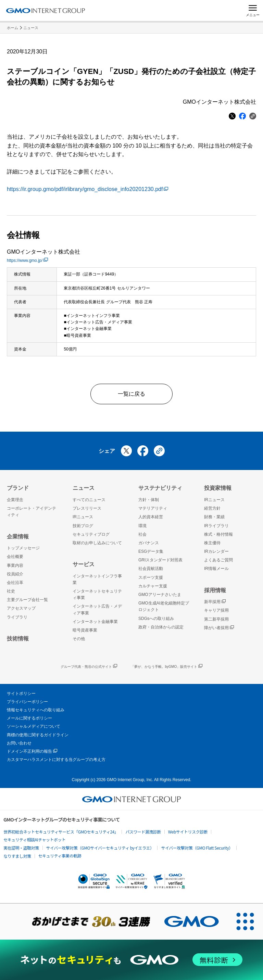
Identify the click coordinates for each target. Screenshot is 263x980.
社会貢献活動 (151, 569)
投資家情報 (218, 488)
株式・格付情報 (218, 534)
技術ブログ (83, 526)
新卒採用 (215, 602)
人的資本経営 (151, 517)
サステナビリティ (160, 488)
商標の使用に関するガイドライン (38, 735)
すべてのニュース (89, 500)
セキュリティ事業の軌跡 (60, 856)
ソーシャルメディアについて (34, 726)
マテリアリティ (153, 508)
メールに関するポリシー (29, 718)
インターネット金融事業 (95, 622)
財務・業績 (214, 517)
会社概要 (15, 557)
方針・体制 (149, 500)
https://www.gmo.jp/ (27, 260)
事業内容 (15, 565)
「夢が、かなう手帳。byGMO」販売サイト (167, 667)
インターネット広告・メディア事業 (97, 609)
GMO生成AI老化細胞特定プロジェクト (164, 606)
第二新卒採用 (216, 619)
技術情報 (18, 639)
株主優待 (212, 543)
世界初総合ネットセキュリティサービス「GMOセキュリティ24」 (61, 832)
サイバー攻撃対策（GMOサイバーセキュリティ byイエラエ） (100, 848)
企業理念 (15, 500)
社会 (142, 534)
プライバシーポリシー (27, 702)
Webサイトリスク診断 (188, 832)
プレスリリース (87, 508)
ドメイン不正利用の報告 (32, 752)
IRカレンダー (216, 551)
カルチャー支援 (153, 586)
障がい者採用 (219, 628)
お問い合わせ (19, 743)
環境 (142, 526)
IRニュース (83, 517)
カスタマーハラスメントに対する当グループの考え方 (56, 760)
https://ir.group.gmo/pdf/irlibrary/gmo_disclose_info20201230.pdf (87, 189)
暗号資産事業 (85, 630)
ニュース (31, 28)
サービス (84, 564)
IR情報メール (216, 569)
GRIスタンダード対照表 (160, 560)
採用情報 (215, 590)
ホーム (12, 28)
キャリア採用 (216, 610)
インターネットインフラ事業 (97, 579)
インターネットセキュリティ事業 (97, 594)
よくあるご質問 (218, 560)
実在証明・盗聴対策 (21, 848)
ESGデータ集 (151, 551)
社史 (11, 591)
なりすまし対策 (17, 856)
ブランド (18, 488)
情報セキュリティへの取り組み (36, 710)
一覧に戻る (131, 394)
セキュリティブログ (91, 534)
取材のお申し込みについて (97, 543)
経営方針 (212, 508)
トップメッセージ (23, 548)
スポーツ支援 (151, 577)
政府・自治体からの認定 (161, 627)
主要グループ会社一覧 (27, 600)
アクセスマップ (21, 608)
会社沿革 (15, 583)
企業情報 (18, 537)
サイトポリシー (21, 693)
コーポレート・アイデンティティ (32, 512)
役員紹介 (15, 574)
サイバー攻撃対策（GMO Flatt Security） (197, 848)
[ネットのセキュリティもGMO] (131, 960)
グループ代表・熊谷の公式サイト (89, 667)
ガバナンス (149, 543)
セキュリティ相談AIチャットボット (34, 839)
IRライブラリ (216, 526)
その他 (79, 639)
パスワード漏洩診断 (143, 832)
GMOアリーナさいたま (160, 595)
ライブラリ (17, 617)
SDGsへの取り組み (156, 619)
